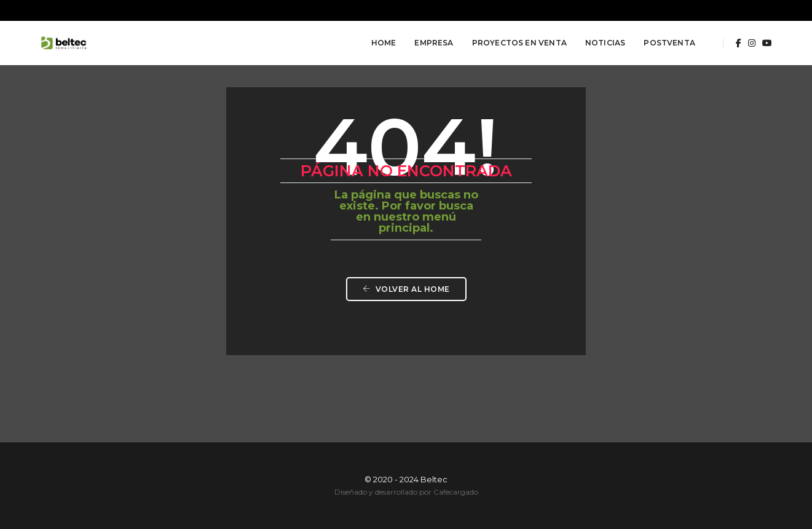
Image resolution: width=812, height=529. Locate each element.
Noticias (605, 43)
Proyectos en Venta (519, 43)
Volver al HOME (406, 289)
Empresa (434, 43)
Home (384, 43)
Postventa (669, 43)
